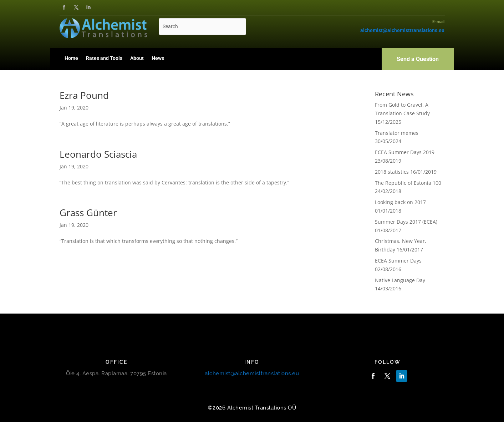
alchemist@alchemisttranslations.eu (252, 373)
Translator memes (397, 133)
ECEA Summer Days (398, 261)
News (158, 58)
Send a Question (418, 59)
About (137, 58)
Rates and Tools (104, 58)
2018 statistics (392, 172)
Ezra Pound (84, 95)
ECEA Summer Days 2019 (405, 152)
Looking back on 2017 (400, 202)
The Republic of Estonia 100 (408, 183)
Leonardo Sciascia (98, 154)
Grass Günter (88, 213)
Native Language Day (400, 280)
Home (71, 58)
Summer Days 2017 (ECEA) (406, 222)
